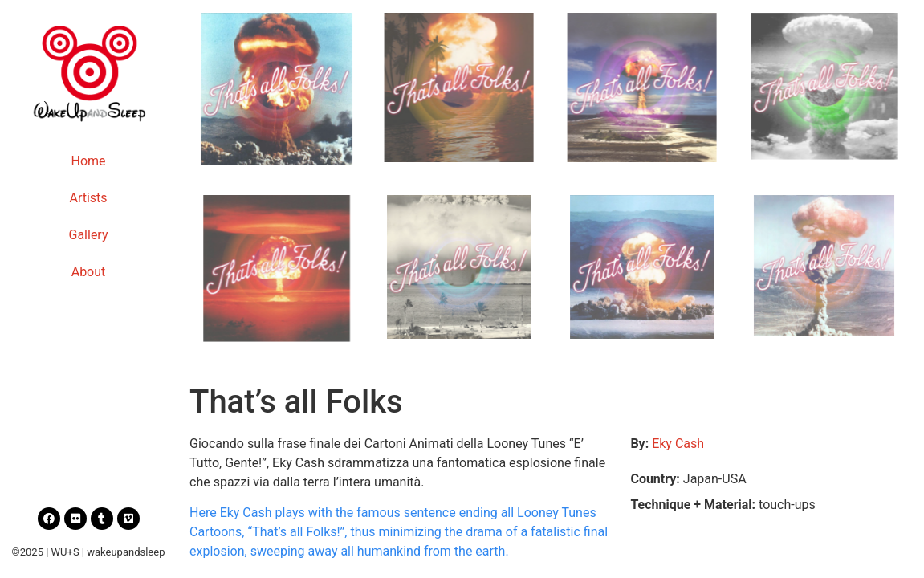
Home (88, 161)
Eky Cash (678, 444)
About (89, 272)
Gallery (89, 235)
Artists (88, 198)
